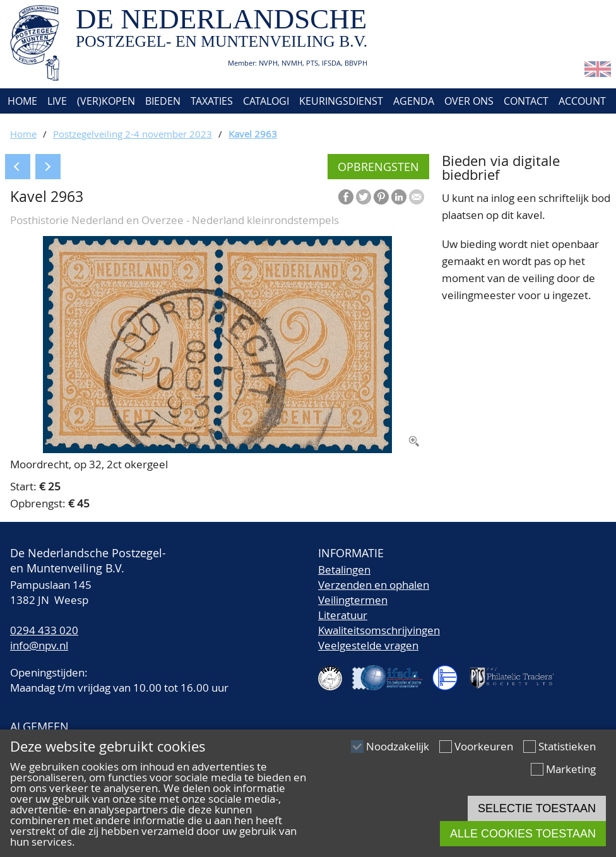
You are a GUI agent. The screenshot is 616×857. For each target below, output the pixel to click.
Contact (526, 101)
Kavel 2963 (253, 134)
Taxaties (212, 101)
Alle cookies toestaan (523, 834)
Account (582, 101)
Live (57, 101)
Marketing (571, 769)
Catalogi (266, 101)
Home (21, 101)
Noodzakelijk (398, 746)
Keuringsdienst (341, 101)
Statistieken (567, 746)
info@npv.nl (39, 645)
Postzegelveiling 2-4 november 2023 (133, 134)
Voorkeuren (484, 746)
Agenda (414, 101)
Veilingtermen (353, 600)
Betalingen (344, 570)
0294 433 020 (44, 630)
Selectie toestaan (537, 808)
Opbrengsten (378, 167)
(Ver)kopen (106, 101)
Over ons (469, 101)
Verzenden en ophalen (374, 585)
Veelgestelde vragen (368, 645)
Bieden (163, 101)
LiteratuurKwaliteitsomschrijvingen (379, 623)
